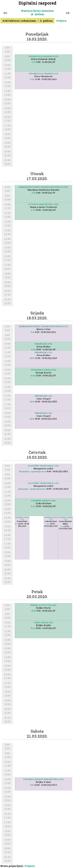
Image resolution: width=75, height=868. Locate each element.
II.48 (33, 332)
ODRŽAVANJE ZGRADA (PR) (43, 370)
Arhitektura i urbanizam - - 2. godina (27, 21)
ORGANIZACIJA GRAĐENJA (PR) (43, 56)
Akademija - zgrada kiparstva (33, 472)
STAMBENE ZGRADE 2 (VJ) (22, 518)
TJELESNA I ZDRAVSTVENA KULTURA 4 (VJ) (43, 779)
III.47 (48, 524)
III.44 (33, 376)
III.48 (62, 526)
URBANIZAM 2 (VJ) (43, 352)
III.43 (32, 358)
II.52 (33, 506)
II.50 (34, 62)
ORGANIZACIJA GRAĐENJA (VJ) (43, 74)
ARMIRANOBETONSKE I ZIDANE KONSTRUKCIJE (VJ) (43, 326)
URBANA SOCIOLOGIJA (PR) (43, 605)
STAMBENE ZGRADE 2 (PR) (43, 501)
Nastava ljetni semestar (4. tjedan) (37, 12)
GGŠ (32, 785)
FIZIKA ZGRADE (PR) (43, 623)
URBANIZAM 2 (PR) (43, 344)
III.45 (17, 524)
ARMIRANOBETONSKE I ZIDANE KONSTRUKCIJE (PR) (43, 187)
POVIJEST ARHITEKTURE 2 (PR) (43, 204)
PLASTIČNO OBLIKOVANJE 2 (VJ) (43, 466)
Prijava (61, 21)
